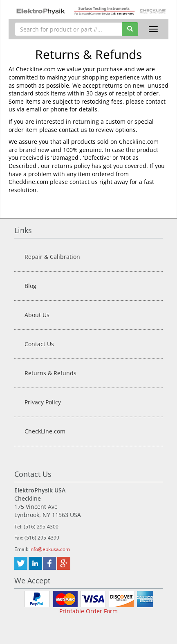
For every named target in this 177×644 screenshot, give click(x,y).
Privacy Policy (43, 402)
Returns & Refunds (50, 373)
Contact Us (39, 344)
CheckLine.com (45, 431)
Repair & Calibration (52, 257)
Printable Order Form (88, 611)
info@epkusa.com (50, 549)
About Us (37, 315)
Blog (30, 286)
